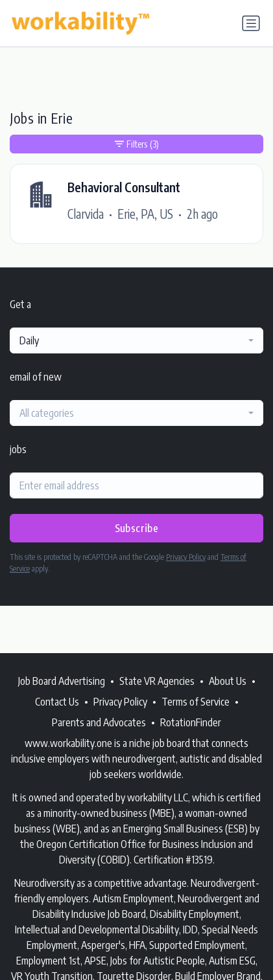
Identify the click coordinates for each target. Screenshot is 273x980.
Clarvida (86, 214)
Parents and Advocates (99, 722)
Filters (137, 144)
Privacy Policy (186, 557)
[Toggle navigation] (251, 23)
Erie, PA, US (145, 214)
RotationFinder (191, 722)
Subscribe (137, 528)
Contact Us (57, 702)
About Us (228, 681)
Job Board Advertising (62, 681)
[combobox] (136, 340)
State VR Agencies (157, 681)
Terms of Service (196, 702)
